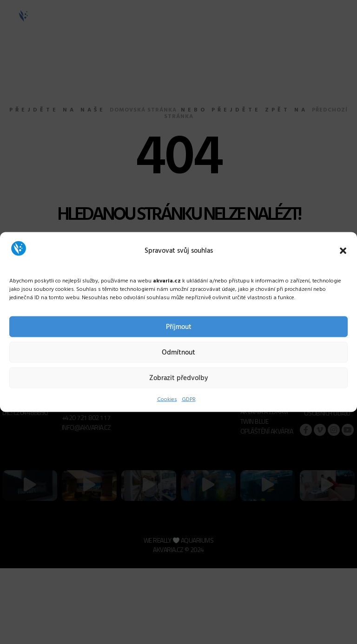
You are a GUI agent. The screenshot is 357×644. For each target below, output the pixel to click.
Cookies (167, 400)
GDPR (189, 400)
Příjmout (179, 327)
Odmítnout (178, 352)
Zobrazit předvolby (179, 378)
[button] (343, 250)
